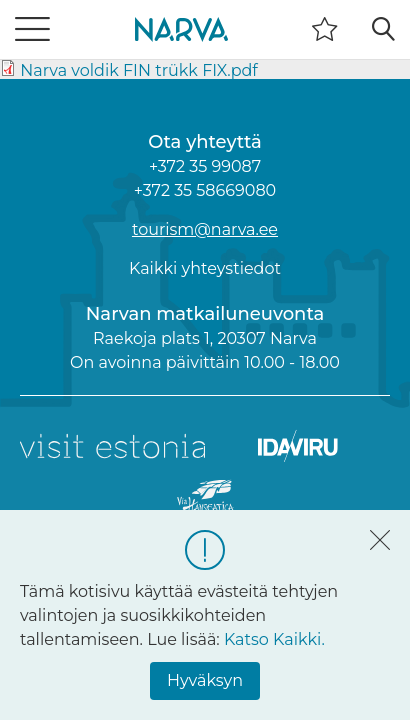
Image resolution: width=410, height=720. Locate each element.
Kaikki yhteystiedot (205, 268)
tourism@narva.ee (205, 229)
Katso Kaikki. (274, 639)
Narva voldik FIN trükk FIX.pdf (139, 70)
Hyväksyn (205, 680)
